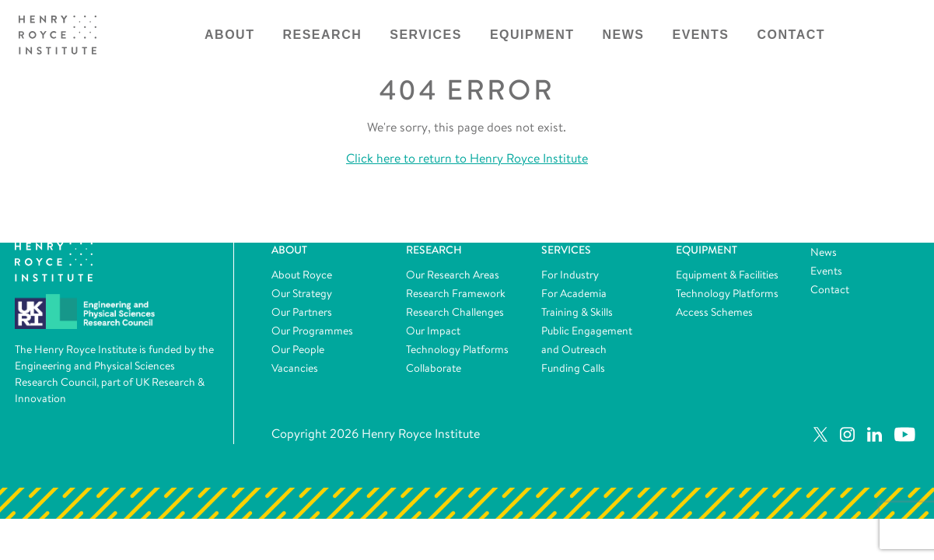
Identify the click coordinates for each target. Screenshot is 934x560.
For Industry (570, 275)
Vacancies (295, 368)
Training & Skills (577, 312)
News (624, 35)
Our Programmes (312, 331)
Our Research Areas (453, 275)
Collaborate (434, 368)
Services (426, 35)
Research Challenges (455, 312)
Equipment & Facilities (727, 275)
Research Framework (456, 293)
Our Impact (433, 331)
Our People (298, 349)
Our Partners (302, 312)
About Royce (302, 275)
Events (701, 35)
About (229, 35)
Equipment (532, 35)
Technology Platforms (457, 349)
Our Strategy (302, 293)
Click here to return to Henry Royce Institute (467, 158)
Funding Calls (573, 368)
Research (322, 35)
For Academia (574, 293)
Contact (792, 35)
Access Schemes (714, 312)
